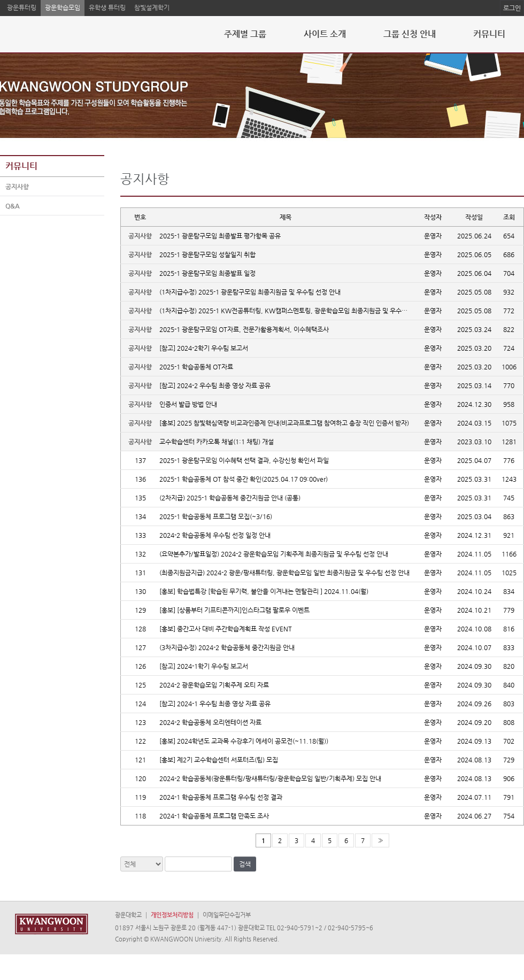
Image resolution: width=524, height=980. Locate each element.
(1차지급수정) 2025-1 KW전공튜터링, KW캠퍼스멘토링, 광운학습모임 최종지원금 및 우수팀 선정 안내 (297, 311)
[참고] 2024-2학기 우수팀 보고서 (204, 348)
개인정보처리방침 (172, 915)
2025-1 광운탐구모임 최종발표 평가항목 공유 (220, 236)
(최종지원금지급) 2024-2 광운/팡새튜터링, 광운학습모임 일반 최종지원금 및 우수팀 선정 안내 (284, 573)
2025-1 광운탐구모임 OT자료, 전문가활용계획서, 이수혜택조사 (244, 329)
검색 (245, 864)
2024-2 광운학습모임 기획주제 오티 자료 (214, 685)
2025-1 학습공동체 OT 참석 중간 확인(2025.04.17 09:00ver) (244, 479)
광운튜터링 (22, 7)
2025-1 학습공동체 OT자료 (196, 367)
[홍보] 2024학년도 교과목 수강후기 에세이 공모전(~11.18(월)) (244, 741)
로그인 (512, 8)
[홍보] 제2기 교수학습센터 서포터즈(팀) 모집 (219, 760)
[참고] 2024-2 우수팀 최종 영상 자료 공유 (215, 385)
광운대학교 (128, 915)
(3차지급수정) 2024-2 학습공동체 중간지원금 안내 (227, 647)
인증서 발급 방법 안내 (188, 404)
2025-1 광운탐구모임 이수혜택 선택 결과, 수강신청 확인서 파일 (244, 460)
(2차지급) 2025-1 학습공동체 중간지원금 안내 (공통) (230, 498)
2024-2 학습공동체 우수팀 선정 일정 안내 (215, 535)
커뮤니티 (489, 34)
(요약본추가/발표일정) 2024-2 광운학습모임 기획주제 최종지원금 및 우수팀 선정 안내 (274, 554)
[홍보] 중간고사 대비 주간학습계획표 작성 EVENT (226, 629)
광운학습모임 (63, 7)
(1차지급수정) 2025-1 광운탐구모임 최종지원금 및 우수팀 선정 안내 (250, 292)
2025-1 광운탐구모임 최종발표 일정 (207, 273)
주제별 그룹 (245, 34)
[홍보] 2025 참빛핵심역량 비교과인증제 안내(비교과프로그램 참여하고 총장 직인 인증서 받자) (284, 423)
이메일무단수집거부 (227, 915)
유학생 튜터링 (107, 7)
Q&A (13, 206)
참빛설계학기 (152, 7)
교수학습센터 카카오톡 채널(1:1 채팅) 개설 (217, 442)
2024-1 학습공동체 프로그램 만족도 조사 (214, 816)
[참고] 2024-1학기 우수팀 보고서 (204, 666)
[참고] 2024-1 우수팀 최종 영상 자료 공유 (215, 704)
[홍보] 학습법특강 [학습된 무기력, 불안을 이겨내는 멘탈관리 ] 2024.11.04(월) (264, 591)
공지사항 (17, 187)
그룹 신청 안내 (410, 34)
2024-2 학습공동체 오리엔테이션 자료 (210, 722)
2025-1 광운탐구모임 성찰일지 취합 (207, 254)
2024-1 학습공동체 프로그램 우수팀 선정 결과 (221, 797)
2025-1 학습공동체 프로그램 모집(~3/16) (216, 516)
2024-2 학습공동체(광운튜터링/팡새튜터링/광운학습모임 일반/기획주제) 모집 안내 (270, 778)
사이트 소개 (325, 34)
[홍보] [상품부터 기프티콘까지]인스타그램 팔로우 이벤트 (234, 610)
